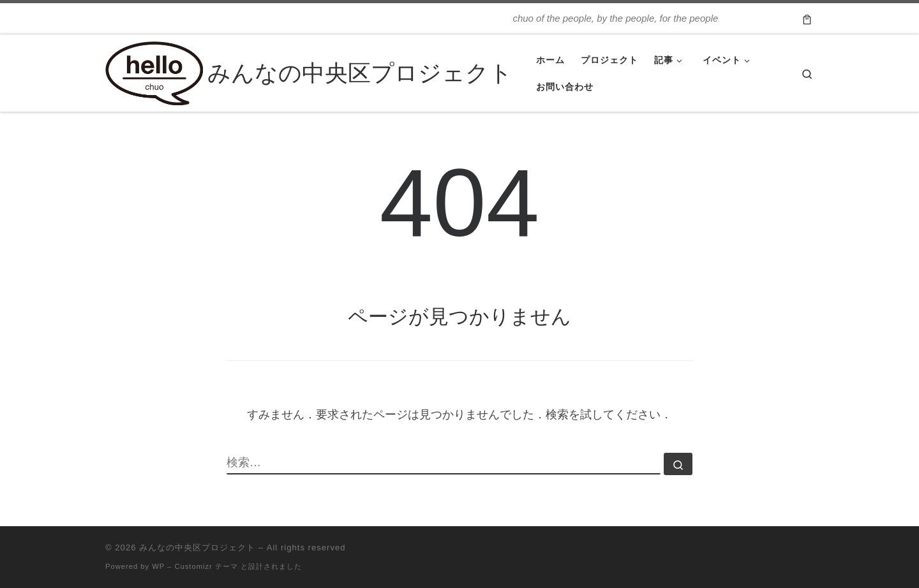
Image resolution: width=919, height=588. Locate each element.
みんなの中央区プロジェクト (197, 548)
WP (158, 566)
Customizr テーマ (206, 566)
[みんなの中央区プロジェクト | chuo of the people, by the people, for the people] (154, 71)
